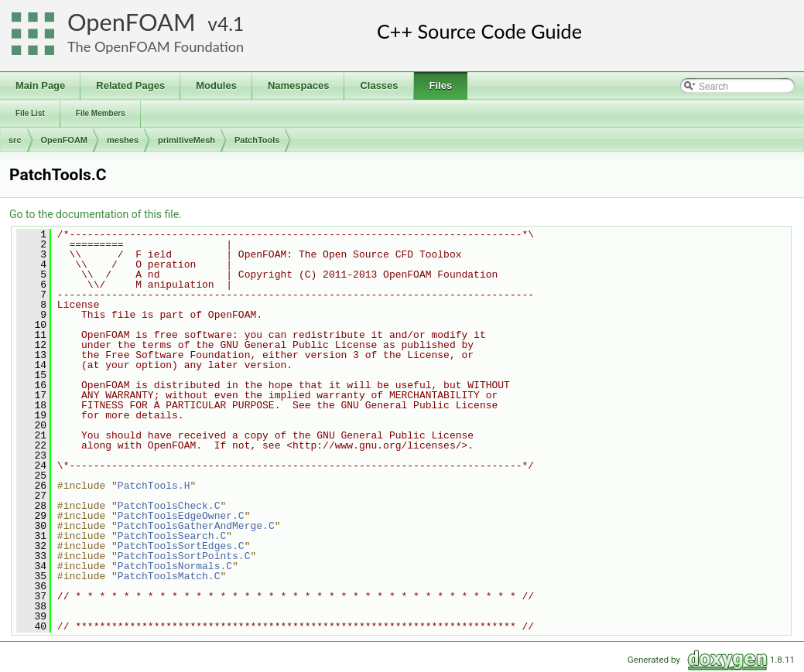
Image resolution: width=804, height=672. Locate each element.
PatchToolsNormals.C (175, 566)
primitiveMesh (186, 140)
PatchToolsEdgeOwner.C (181, 516)
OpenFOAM (132, 22)
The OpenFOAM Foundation (156, 46)
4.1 (231, 24)
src (15, 140)
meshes (123, 140)
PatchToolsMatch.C (169, 576)
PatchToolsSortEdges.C (181, 546)
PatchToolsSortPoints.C (184, 556)
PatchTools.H (154, 486)
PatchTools (257, 140)
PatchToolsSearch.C (172, 536)
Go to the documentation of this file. (96, 214)
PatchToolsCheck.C (169, 506)
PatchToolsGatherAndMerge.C (196, 526)
